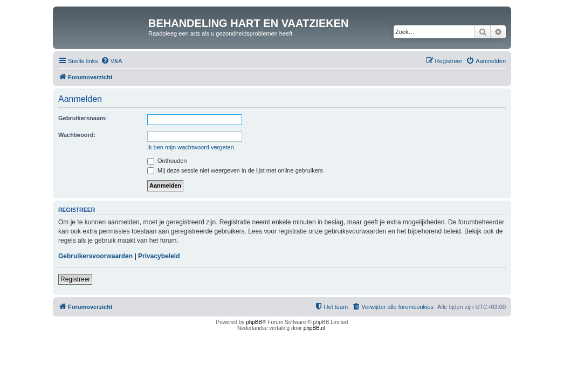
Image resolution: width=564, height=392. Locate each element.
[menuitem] (112, 61)
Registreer (75, 279)
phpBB (254, 322)
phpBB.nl (315, 328)
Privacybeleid (159, 256)
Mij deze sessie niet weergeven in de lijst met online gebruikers (235, 170)
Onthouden (167, 161)
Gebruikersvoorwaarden (95, 256)
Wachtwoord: (77, 135)
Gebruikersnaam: (82, 118)
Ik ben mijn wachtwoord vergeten (191, 147)
